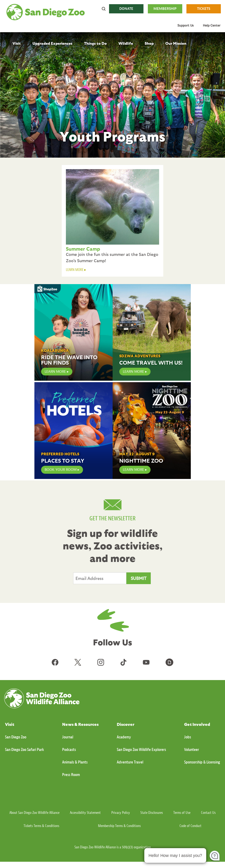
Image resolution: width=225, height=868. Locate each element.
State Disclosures (152, 813)
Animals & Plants (75, 762)
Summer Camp (83, 249)
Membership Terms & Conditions (119, 826)
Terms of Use (182, 813)
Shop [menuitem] (149, 43)
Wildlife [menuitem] (126, 43)
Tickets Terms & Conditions (41, 826)
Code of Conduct (190, 826)
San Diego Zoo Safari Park (25, 750)
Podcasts (69, 750)
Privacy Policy (121, 813)
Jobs (188, 737)
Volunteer (192, 750)
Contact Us (208, 813)
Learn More (133, 372)
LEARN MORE (75, 270)
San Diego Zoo (16, 737)
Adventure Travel (130, 762)
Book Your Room (61, 470)
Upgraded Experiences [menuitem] (52, 43)
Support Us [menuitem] (185, 25)
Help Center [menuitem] (212, 25)
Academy (124, 737)
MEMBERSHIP (165, 9)
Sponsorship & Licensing (202, 762)
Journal (68, 737)
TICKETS (204, 9)
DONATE (126, 9)
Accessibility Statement (85, 813)
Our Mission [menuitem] (176, 43)
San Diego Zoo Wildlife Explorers (141, 750)
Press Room (71, 775)
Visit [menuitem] (17, 43)
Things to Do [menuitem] (95, 43)
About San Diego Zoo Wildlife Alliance (34, 813)
